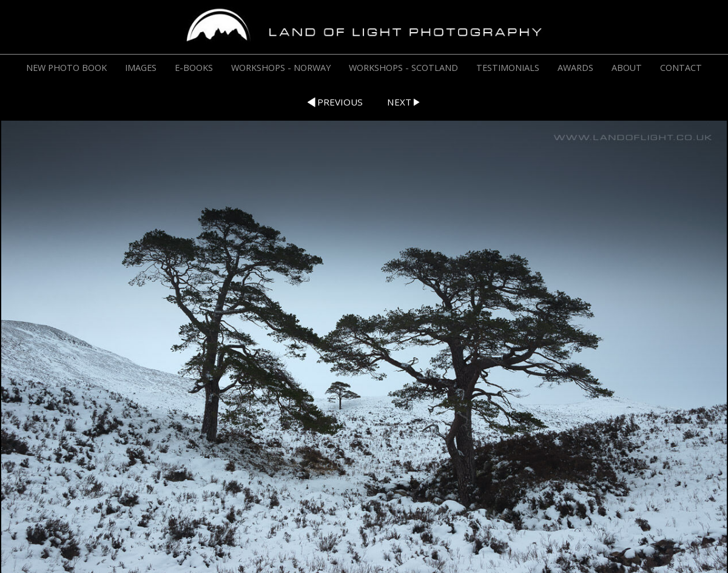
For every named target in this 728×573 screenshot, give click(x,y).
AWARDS (575, 68)
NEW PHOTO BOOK (66, 68)
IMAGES (141, 68)
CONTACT (681, 68)
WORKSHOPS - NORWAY (281, 68)
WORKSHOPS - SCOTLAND (403, 68)
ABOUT (627, 68)
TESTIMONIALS (508, 68)
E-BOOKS (194, 68)
